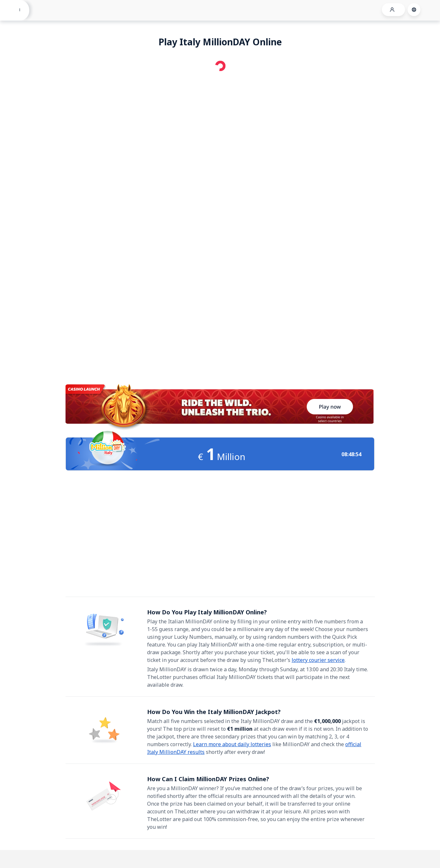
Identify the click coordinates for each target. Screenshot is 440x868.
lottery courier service (318, 660)
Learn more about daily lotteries (232, 744)
